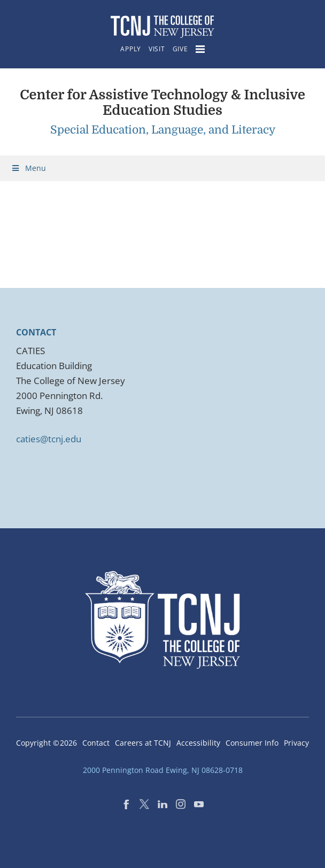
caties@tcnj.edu (49, 439)
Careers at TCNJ (143, 743)
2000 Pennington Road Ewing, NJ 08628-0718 (163, 770)
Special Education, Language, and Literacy (163, 130)
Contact (96, 743)
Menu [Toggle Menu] (28, 168)
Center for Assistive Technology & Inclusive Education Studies (162, 103)
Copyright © (47, 743)
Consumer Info (252, 743)
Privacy (296, 743)
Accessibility (198, 743)
